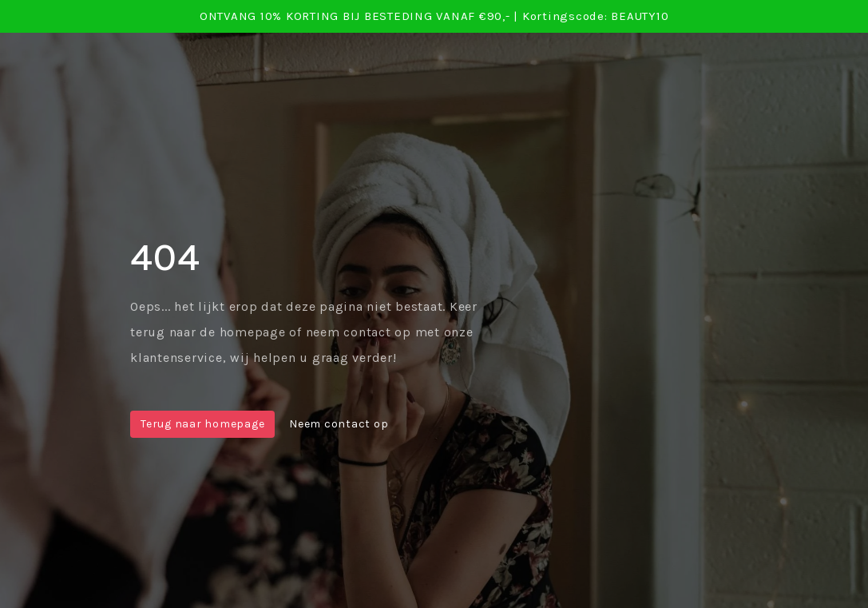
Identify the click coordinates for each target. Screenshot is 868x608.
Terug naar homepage (202, 424)
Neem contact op (339, 424)
